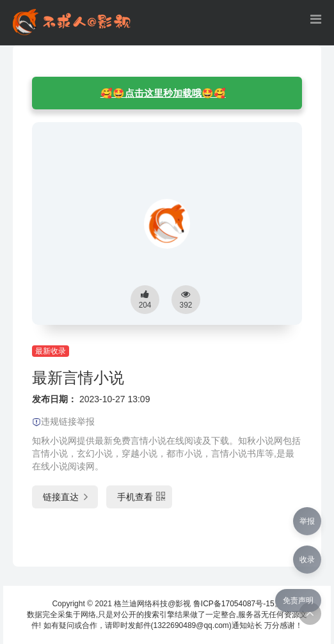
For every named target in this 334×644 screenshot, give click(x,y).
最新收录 (51, 351)
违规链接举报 (63, 421)
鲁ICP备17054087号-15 (234, 604)
